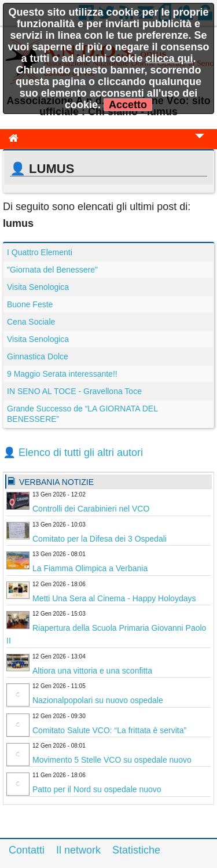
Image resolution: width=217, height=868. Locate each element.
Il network (78, 850)
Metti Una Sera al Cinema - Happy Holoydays (114, 598)
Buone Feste (30, 304)
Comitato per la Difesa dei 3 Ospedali (100, 539)
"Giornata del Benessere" (52, 270)
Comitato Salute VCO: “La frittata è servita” (109, 730)
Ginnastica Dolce (38, 356)
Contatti (27, 850)
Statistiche (136, 850)
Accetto (128, 105)
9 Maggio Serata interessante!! (62, 374)
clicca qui (169, 58)
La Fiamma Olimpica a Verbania (90, 568)
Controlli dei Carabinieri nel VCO (91, 509)
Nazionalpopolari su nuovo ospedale (98, 700)
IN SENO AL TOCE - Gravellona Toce (74, 391)
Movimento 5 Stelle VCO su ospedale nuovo (112, 760)
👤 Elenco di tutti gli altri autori (73, 453)
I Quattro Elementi (40, 252)
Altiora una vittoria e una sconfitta (92, 671)
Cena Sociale (31, 322)
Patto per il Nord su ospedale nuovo (97, 789)
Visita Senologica (38, 287)
